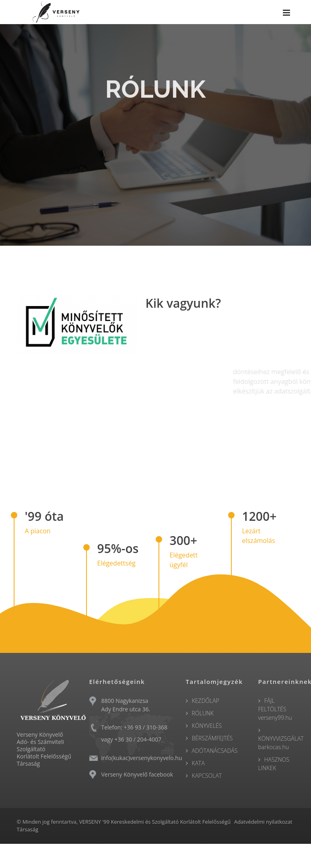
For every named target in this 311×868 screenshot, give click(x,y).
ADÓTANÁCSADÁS (215, 751)
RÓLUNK (203, 713)
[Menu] (286, 13)
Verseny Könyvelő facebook (137, 774)
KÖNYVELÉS (207, 726)
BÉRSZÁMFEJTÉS (212, 738)
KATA (198, 763)
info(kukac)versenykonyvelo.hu (142, 758)
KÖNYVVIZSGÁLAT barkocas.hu (281, 743)
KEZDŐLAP (206, 701)
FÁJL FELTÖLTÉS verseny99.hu (275, 709)
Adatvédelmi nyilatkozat (263, 822)
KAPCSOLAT (207, 776)
